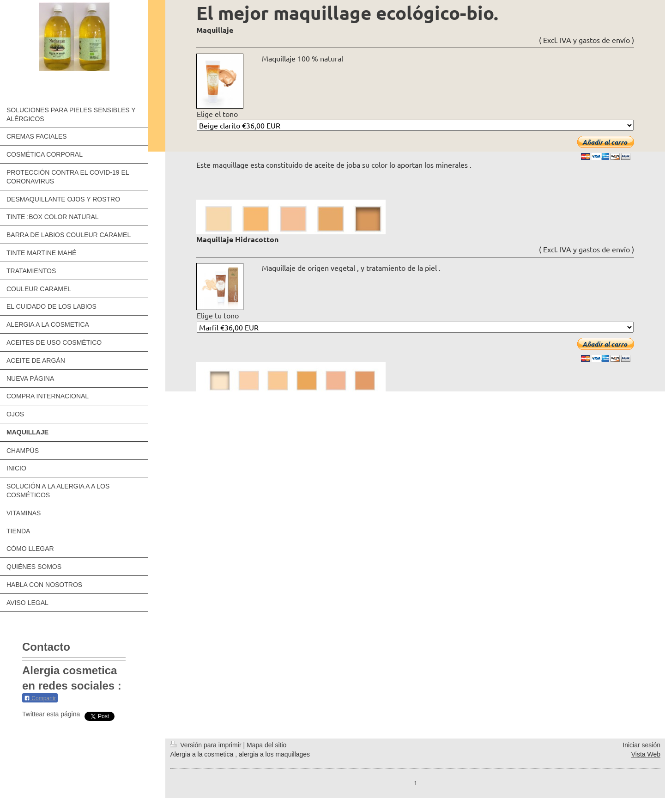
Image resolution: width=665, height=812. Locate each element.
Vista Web (646, 754)
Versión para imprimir (206, 745)
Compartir (40, 698)
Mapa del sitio (266, 745)
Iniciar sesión (641, 745)
